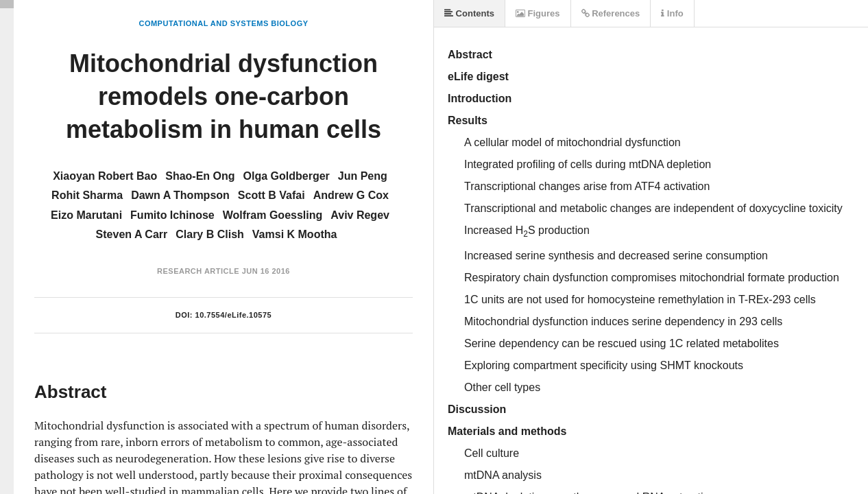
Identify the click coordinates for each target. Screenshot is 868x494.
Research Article (198, 271)
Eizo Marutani (86, 215)
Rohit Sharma (87, 195)
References (611, 13)
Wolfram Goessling (273, 215)
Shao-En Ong (200, 176)
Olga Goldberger (287, 176)
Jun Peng (363, 176)
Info (672, 13)
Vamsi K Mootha (295, 234)
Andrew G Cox (351, 195)
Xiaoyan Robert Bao (105, 176)
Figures (538, 13)
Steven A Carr (132, 234)
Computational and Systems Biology (223, 23)
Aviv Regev (360, 215)
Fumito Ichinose (172, 215)
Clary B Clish (210, 234)
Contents (469, 13)
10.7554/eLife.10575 (234, 315)
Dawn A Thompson (180, 195)
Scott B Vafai (272, 195)
